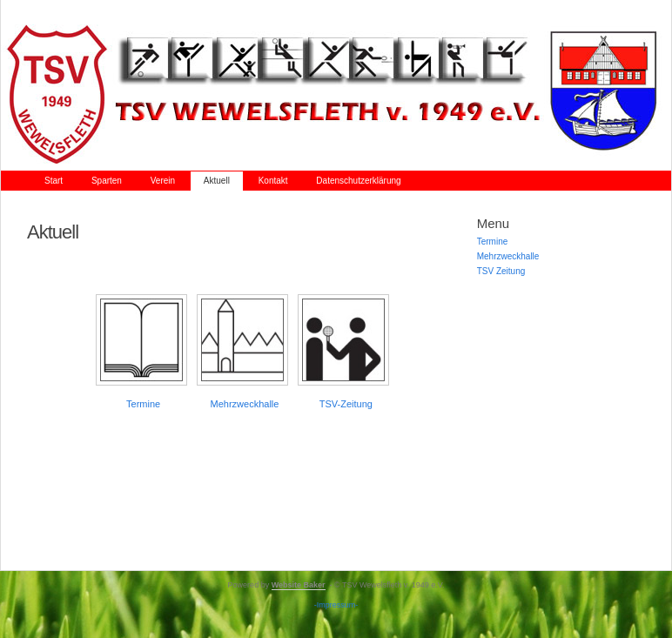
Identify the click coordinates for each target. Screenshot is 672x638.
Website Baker (299, 585)
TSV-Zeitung (346, 404)
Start (54, 181)
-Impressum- (336, 605)
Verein (163, 181)
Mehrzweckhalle (245, 404)
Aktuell (217, 181)
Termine (143, 404)
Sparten (107, 181)
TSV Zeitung (501, 271)
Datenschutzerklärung (358, 181)
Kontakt (273, 181)
